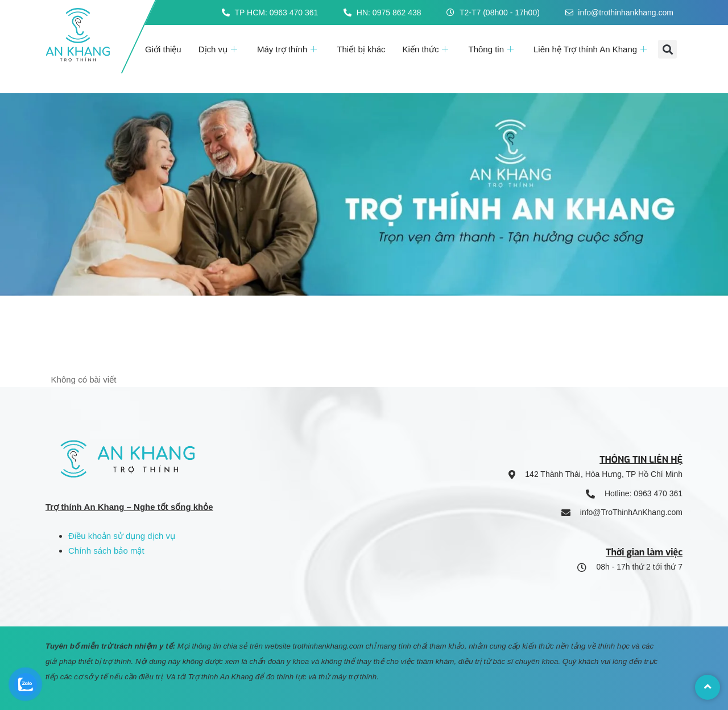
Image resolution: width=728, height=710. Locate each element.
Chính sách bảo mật (106, 551)
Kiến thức (427, 49)
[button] (667, 49)
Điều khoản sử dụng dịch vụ (122, 536)
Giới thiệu (163, 49)
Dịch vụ (219, 49)
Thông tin (492, 49)
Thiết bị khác (361, 49)
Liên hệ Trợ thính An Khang (591, 49)
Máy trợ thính (288, 49)
